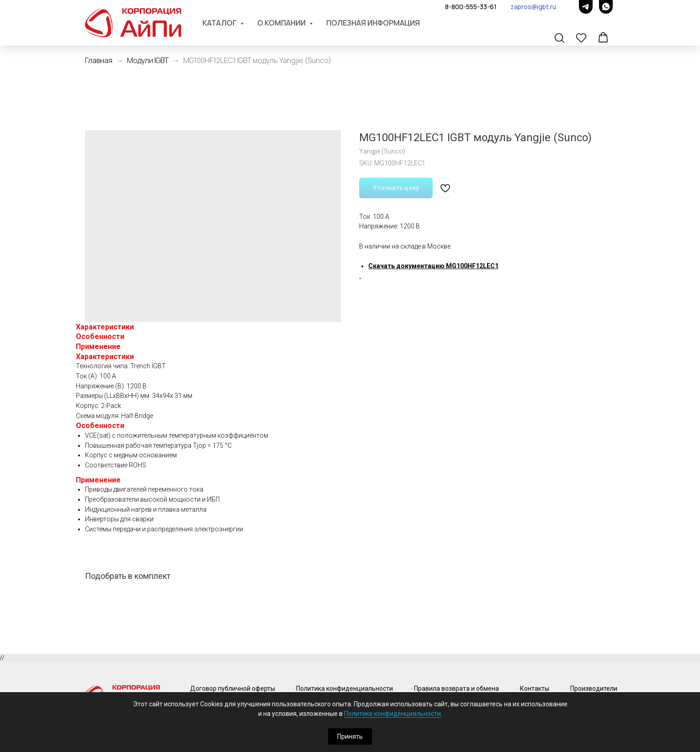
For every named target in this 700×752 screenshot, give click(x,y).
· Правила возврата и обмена (455, 688)
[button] (560, 38)
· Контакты (533, 688)
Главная (99, 60)
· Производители (592, 688)
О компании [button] (282, 23)
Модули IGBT (148, 60)
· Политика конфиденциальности (343, 688)
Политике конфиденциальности (392, 714)
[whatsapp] (606, 7)
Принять (350, 736)
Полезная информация (373, 23)
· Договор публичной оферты (231, 688)
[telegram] (586, 7)
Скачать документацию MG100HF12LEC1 (433, 266)
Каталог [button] (220, 23)
